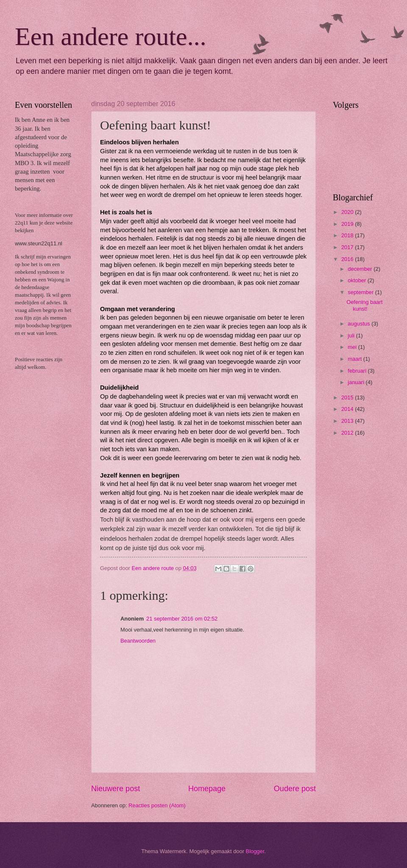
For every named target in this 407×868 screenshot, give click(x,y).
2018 (348, 235)
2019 (348, 224)
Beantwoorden (138, 641)
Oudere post (295, 789)
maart (355, 359)
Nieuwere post (116, 789)
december (361, 269)
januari (357, 382)
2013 (348, 421)
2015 (348, 397)
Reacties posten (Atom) (157, 805)
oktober (358, 280)
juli (352, 336)
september (361, 292)
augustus (360, 324)
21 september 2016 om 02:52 (182, 619)
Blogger (255, 851)
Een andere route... (110, 37)
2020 (348, 212)
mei (353, 347)
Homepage (207, 789)
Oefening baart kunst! (364, 305)
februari (358, 371)
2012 (348, 433)
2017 (348, 247)
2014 (348, 409)
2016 (348, 259)
